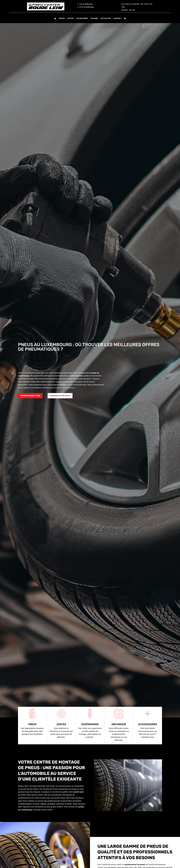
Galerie (94, 19)
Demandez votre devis (60, 396)
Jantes (70, 19)
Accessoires (82, 19)
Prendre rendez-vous (30, 396)
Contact (117, 19)
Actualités (106, 19)
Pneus (62, 19)
